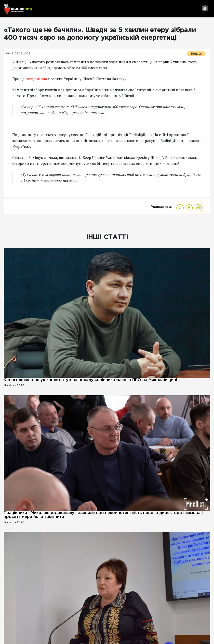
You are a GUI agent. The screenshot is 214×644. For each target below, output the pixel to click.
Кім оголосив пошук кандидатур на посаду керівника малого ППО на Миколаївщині (90, 380)
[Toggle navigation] (205, 8)
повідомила (36, 79)
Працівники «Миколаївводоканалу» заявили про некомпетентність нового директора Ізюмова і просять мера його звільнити (103, 515)
